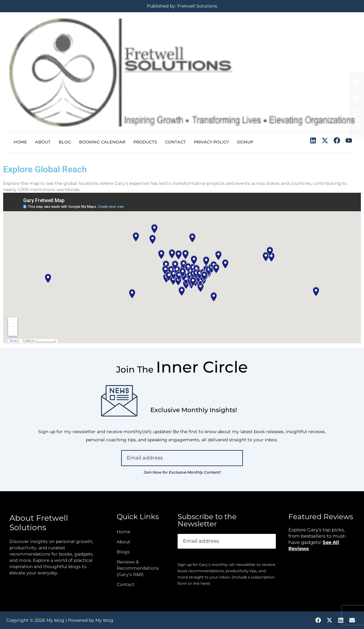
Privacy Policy (211, 142)
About (43, 142)
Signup (245, 142)
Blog (65, 142)
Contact (175, 142)
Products (145, 142)
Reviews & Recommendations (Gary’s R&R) (138, 568)
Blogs (123, 552)
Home (20, 142)
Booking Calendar (102, 142)
